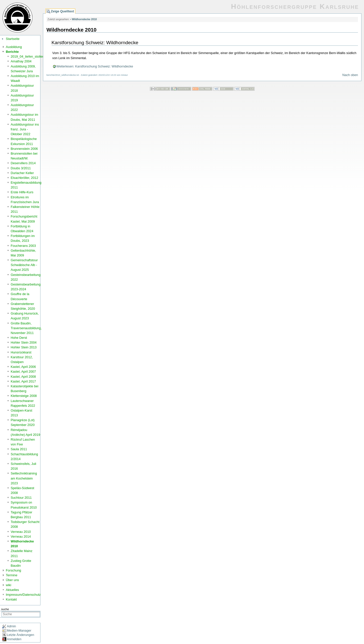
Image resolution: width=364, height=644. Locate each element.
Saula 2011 (19, 449)
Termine (12, 575)
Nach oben (350, 75)
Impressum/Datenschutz (23, 595)
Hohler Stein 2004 (24, 342)
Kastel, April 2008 (23, 377)
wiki (8, 585)
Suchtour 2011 (21, 498)
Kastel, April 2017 (23, 381)
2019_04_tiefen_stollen (27, 56)
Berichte (12, 52)
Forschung (13, 570)
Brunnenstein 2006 (24, 149)
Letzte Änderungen (20, 635)
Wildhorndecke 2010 (84, 19)
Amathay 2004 (21, 61)
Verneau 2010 (21, 532)
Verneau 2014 (21, 536)
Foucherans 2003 (23, 246)
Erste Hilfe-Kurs (22, 192)
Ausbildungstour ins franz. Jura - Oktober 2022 (25, 129)
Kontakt (11, 599)
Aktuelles (12, 590)
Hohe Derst (19, 338)
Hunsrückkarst (21, 352)
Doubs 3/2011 (21, 168)
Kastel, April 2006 (23, 367)
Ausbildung (14, 47)
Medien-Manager (19, 630)
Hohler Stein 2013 (24, 347)
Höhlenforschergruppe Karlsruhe (295, 6)
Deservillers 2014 (23, 163)
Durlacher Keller (22, 173)
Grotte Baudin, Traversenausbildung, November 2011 (26, 328)
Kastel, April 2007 (23, 372)
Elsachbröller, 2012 (24, 178)
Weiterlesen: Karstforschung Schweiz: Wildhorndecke (95, 66)
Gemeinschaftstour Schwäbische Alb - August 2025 (24, 265)
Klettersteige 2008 (24, 396)
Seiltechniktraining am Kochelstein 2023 (24, 478)
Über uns (12, 580)
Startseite (13, 39)
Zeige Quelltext (62, 11)
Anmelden (14, 639)
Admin (11, 626)
